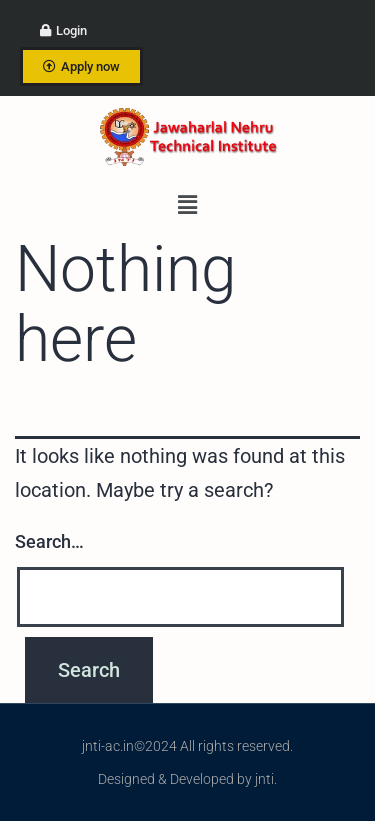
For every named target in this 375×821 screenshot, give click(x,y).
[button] (187, 205)
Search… (49, 541)
